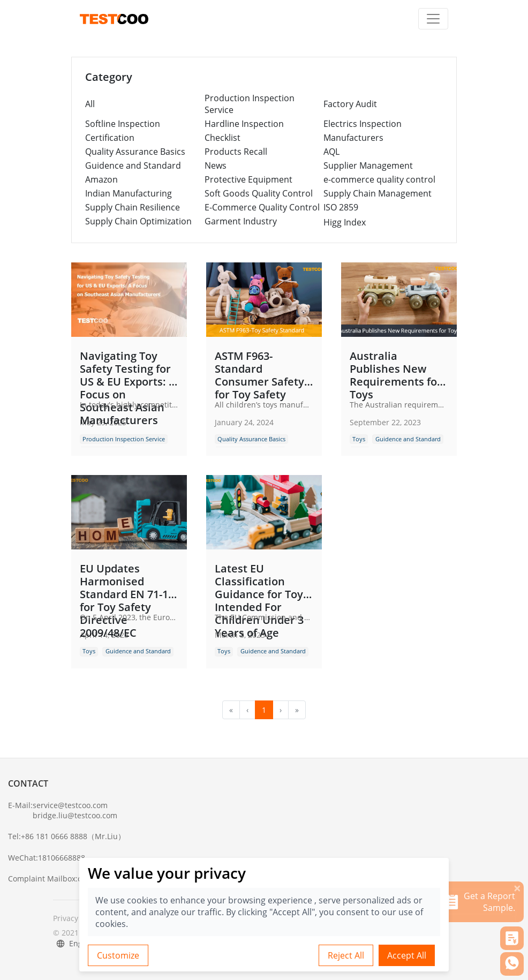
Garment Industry (241, 221)
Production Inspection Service (250, 104)
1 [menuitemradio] (264, 710)
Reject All (346, 955)
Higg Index (345, 222)
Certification (110, 138)
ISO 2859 (341, 207)
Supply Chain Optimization (138, 221)
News (216, 165)
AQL (331, 152)
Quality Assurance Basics (135, 152)
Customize (118, 955)
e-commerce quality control (379, 179)
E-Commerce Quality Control (262, 207)
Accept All (407, 955)
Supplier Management (368, 165)
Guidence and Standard (133, 165)
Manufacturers (353, 138)
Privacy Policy (77, 918)
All (90, 104)
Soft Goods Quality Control (259, 193)
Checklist (222, 138)
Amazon (101, 179)
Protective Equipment (248, 179)
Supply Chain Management (378, 193)
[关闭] (517, 888)
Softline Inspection (123, 124)
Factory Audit (350, 104)
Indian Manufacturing (129, 193)
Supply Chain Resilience (133, 207)
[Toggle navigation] (433, 19)
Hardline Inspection (244, 124)
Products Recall (236, 152)
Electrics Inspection (363, 124)
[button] (512, 938)
